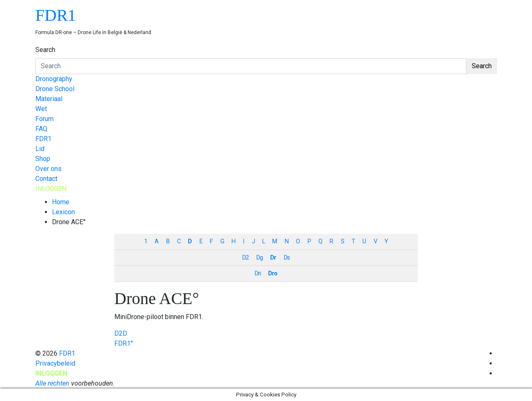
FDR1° (124, 343)
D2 (245, 258)
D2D (121, 333)
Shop (43, 159)
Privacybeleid (55, 363)
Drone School (55, 89)
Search (45, 50)
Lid (40, 149)
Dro (273, 274)
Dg (260, 258)
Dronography (54, 79)
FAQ (41, 129)
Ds (287, 258)
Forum (44, 119)
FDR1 (56, 15)
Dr (273, 258)
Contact (46, 179)
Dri (258, 274)
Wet (41, 109)
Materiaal (49, 99)
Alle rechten (52, 383)
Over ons (48, 169)
